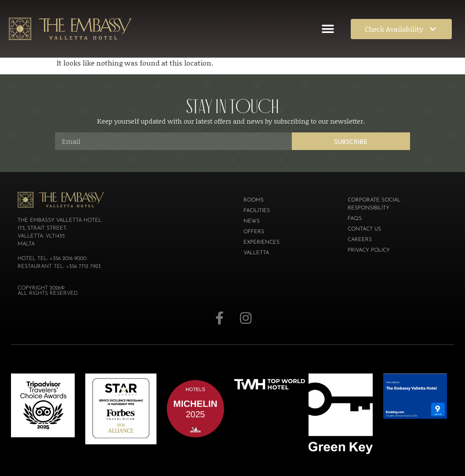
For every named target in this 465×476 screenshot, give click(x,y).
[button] (328, 29)
